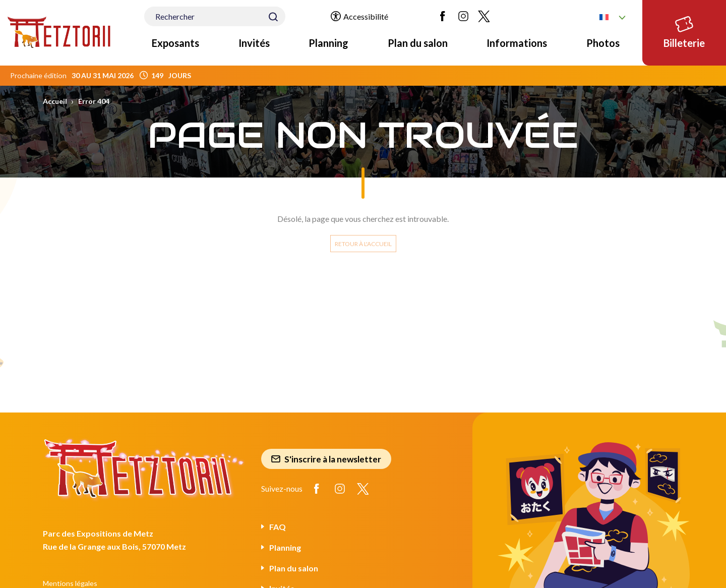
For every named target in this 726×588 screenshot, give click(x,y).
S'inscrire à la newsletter (326, 459)
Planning (328, 43)
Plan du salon (418, 43)
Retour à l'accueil (363, 244)
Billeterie (684, 30)
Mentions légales (70, 583)
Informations (517, 43)
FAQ (278, 527)
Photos (603, 43)
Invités (254, 43)
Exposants (175, 43)
